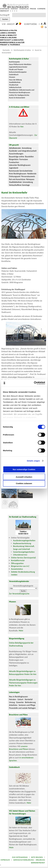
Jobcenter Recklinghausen (20, 165)
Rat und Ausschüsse (17, 179)
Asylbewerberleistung (22, 543)
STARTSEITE (5, 9)
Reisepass (30, 179)
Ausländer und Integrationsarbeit (23, 151)
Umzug (12, 702)
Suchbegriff (5, 15)
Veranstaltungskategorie (23, 586)
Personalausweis (28, 176)
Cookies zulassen (24, 483)
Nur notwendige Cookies (24, 469)
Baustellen (29, 157)
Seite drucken (37, 857)
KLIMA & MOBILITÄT (8, 35)
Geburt (20, 699)
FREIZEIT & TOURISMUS (10, 45)
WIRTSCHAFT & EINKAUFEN (12, 40)
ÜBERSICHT (4, 11)
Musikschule (14, 85)
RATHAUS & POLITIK (9, 30)
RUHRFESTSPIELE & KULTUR (12, 42)
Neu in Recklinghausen (18, 697)
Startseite (6, 50)
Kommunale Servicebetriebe (21, 171)
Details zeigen (33, 461)
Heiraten (13, 699)
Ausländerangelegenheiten (24, 540)
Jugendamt (14, 168)
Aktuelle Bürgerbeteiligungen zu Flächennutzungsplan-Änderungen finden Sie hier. (23, 683)
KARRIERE (41, 9)
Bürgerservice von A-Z (20, 566)
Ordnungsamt (15, 176)
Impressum (5, 860)
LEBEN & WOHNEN (8, 33)
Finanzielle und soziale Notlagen (22, 708)
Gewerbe (20, 702)
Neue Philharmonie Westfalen (20, 64)
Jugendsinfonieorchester (18, 67)
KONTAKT (14, 9)
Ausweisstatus (17, 569)
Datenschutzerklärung (23, 860)
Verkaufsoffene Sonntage (19, 185)
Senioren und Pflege (27, 705)
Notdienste (32, 174)
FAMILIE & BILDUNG (8, 38)
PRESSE (33, 9)
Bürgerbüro (14, 159)
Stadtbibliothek (15, 82)
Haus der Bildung (15, 80)
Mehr (21, 631)
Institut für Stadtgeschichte (19, 95)
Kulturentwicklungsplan (18, 72)
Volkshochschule (15, 87)
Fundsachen (14, 162)
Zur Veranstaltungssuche (19, 594)
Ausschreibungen (16, 154)
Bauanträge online (17, 157)
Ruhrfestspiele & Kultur (22, 50)
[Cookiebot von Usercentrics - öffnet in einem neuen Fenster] (34, 383)
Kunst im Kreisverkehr (17, 98)
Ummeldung (28, 182)
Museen (12, 77)
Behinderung (30, 702)
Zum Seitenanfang (20, 857)
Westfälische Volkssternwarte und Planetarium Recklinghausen (22, 91)
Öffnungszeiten (17, 563)
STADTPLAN (24, 9)
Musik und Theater (16, 69)
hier (22, 127)
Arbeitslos (13, 705)
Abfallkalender (15, 148)
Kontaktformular (18, 560)
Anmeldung (27, 148)
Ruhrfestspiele (14, 62)
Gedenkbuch (14, 74)
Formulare (24, 159)
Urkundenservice (20, 555)
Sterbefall (29, 699)
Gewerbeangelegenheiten (24, 552)
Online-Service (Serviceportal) (23, 558)
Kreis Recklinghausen (18, 174)
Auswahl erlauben (24, 477)
